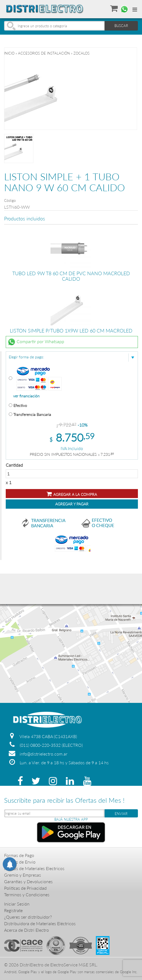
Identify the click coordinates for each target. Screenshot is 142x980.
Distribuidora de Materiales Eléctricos (40, 923)
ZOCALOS (82, 53)
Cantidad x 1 (72, 474)
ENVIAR (121, 814)
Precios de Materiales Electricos (34, 868)
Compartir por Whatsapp (36, 342)
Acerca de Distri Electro (26, 930)
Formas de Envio (20, 862)
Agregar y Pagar (72, 504)
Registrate (13, 910)
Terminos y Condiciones (27, 894)
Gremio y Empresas (23, 875)
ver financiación (26, 396)
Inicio (9, 53)
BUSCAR (121, 26)
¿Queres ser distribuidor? (28, 917)
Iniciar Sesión (17, 904)
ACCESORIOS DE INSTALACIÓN (44, 53)
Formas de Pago (19, 855)
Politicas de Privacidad (25, 888)
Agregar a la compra (72, 494)
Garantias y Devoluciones (28, 881)
